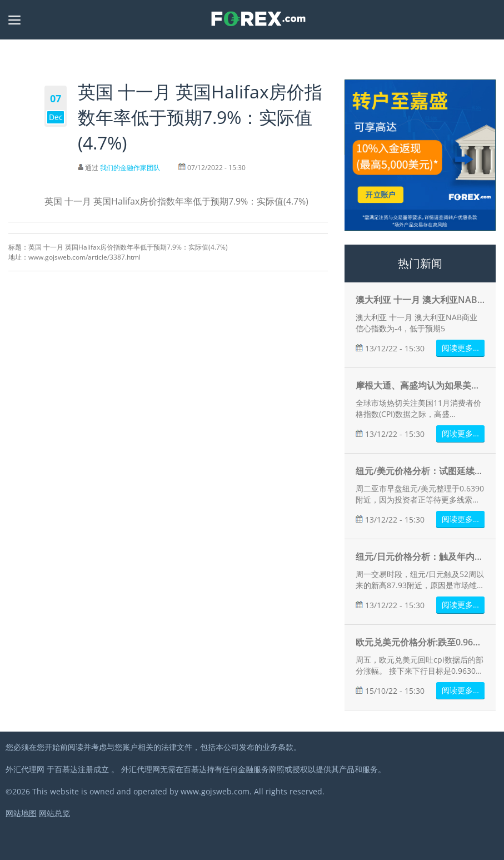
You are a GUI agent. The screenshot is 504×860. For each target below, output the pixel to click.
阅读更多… (460, 348)
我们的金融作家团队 (130, 168)
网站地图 (21, 813)
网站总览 (54, 813)
